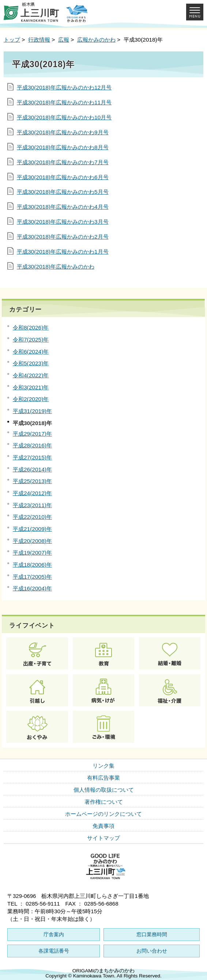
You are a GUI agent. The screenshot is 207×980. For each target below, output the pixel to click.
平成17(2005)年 (32, 577)
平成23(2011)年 (32, 505)
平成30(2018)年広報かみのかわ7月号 (63, 162)
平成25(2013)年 (32, 481)
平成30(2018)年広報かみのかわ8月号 (63, 147)
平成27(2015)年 (32, 457)
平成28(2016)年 (32, 445)
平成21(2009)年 (32, 529)
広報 (64, 40)
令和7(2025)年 (31, 339)
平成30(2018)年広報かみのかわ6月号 (63, 177)
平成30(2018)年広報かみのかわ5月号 (63, 192)
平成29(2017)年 (32, 434)
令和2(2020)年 (31, 399)
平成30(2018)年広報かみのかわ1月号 (63, 252)
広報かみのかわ (96, 40)
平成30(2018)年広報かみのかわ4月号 (63, 207)
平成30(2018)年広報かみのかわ (56, 267)
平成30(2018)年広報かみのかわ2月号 (63, 237)
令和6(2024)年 (31, 352)
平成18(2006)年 (32, 565)
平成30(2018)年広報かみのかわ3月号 (63, 222)
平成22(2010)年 (32, 517)
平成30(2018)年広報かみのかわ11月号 (64, 102)
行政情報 (39, 40)
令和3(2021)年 (31, 387)
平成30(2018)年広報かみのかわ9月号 (63, 132)
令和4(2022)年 (31, 375)
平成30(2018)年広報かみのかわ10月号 (64, 117)
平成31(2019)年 (32, 411)
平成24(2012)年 (32, 493)
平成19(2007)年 (32, 553)
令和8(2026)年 (31, 327)
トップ (12, 40)
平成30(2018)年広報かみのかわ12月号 (64, 87)
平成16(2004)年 (32, 588)
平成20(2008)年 (32, 541)
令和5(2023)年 (31, 363)
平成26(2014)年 (32, 469)
